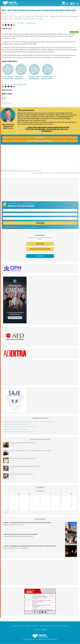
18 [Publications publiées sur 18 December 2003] (40, 503)
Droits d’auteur (54, 626)
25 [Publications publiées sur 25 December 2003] (40, 506)
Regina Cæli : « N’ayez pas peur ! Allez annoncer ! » (15, 432)
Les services (35, 626)
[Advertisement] (40, 158)
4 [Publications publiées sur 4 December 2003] (40, 497)
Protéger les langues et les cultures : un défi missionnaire (17, 427)
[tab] (32, 591)
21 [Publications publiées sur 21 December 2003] (72, 503)
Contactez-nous (64, 626)
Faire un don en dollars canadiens (40, 141)
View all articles (6, 103)
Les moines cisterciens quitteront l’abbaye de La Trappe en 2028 (25, 466)
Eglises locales (31, 23)
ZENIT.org (43, 16)
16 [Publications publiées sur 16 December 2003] (19, 503)
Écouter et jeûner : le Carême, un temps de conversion (23, 459)
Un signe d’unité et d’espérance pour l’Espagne (14, 424)
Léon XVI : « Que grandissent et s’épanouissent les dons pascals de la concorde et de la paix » (30, 546)
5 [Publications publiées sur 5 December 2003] (51, 497)
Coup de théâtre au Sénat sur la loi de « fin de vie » (21, 474)
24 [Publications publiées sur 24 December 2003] (29, 506)
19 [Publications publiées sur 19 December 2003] (51, 503)
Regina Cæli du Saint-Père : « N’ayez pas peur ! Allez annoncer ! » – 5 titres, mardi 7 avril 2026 (25, 422)
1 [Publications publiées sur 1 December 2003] (8, 497)
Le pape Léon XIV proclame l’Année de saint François (22, 443)
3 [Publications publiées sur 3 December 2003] (29, 497)
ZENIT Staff (21, 23)
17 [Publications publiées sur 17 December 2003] (29, 503)
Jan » (8, 512)
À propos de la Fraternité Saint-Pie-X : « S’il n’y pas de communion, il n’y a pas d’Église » (31, 451)
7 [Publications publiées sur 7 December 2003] (72, 497)
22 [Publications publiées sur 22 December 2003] (8, 506)
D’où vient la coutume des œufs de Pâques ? (14, 429)
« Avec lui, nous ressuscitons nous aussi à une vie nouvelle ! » (21, 534)
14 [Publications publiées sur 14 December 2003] (72, 500)
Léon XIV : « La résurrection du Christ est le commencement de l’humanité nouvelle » (27, 523)
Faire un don (40, 138)
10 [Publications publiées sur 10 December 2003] (29, 500)
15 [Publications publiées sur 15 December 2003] (8, 503)
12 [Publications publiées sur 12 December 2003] (51, 500)
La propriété (27, 626)
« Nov (4, 512)
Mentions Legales (44, 626)
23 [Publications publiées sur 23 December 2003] (19, 506)
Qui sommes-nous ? (17, 626)
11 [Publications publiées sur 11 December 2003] (40, 500)
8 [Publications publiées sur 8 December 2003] (8, 500)
